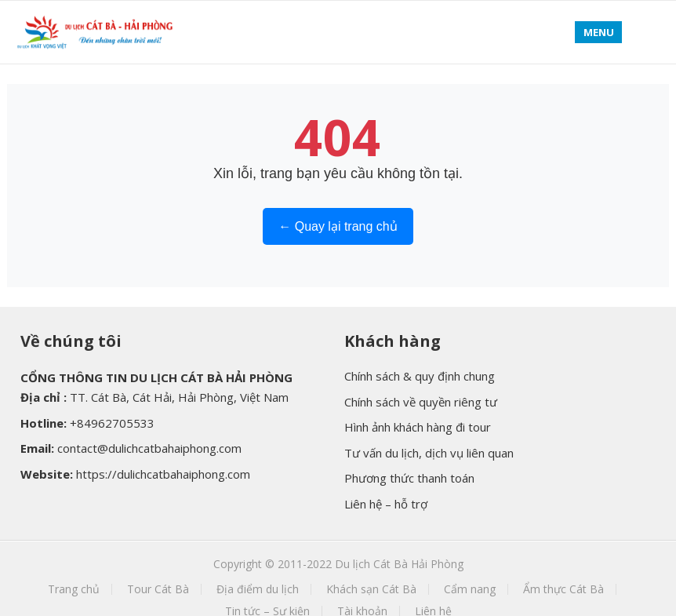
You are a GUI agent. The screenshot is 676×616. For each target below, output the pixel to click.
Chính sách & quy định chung (420, 376)
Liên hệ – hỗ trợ (386, 504)
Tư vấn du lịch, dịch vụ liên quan (429, 453)
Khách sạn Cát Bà (371, 589)
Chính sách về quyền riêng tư (421, 402)
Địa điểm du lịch (258, 589)
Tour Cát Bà (158, 589)
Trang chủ (74, 589)
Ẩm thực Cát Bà (563, 589)
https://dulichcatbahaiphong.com (163, 474)
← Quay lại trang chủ (338, 226)
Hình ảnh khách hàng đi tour (418, 427)
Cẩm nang (470, 589)
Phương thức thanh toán (409, 478)
